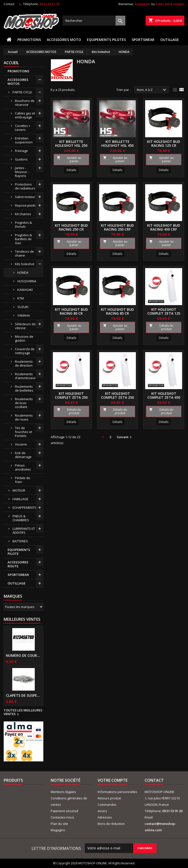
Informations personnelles (117, 792)
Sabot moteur (25, 197)
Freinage (21, 151)
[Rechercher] (94, 21)
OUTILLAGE (170, 40)
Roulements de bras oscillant (24, 403)
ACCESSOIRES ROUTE (18, 564)
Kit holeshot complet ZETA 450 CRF (164, 397)
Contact (9, 4)
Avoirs (102, 811)
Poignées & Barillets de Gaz (23, 239)
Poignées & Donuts (23, 224)
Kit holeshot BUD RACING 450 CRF (164, 227)
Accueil (11, 63)
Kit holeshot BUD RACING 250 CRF (117, 227)
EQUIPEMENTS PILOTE (19, 552)
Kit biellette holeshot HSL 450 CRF (117, 145)
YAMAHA (24, 315)
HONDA (23, 273)
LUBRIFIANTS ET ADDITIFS (24, 531)
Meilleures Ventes (22, 619)
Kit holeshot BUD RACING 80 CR (71, 311)
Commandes (107, 805)
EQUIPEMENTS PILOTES (106, 40)
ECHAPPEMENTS (24, 508)
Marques (13, 596)
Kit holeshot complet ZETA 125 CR (164, 313)
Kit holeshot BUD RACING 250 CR (71, 227)
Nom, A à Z (152, 90)
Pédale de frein (23, 480)
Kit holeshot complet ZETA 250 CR (71, 397)
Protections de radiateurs (25, 186)
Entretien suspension (24, 140)
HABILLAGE (20, 499)
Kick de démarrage (23, 455)
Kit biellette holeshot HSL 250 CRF (71, 145)
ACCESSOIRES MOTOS (18, 82)
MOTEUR (19, 490)
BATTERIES (20, 541)
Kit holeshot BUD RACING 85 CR (117, 311)
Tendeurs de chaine (24, 253)
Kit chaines (23, 214)
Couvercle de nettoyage (25, 351)
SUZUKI (23, 307)
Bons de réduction (111, 824)
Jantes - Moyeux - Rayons (22, 172)
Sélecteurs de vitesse (25, 326)
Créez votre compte (170, 4)
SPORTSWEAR (143, 40)
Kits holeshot (25, 264)
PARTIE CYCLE (22, 92)
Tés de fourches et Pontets (23, 432)
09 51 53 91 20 (49, 4)
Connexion (142, 4)
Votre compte (113, 780)
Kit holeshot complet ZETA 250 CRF (117, 397)
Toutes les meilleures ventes (23, 712)
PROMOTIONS (29, 40)
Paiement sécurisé (65, 811)
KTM (21, 298)
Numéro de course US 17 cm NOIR (23, 656)
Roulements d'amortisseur (25, 376)
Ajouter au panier (69, 159)
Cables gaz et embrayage (25, 115)
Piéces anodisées (23, 467)
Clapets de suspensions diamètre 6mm (23, 695)
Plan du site (59, 824)
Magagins (58, 830)
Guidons (21, 159)
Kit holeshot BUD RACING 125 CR (164, 143)
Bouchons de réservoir (25, 103)
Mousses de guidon (24, 338)
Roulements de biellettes (24, 388)
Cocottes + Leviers (23, 128)
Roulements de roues (24, 417)
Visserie (21, 444)
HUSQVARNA (27, 281)
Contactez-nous (62, 817)
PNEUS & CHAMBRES (21, 518)
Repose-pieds (25, 205)
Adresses (105, 817)
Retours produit (109, 798)
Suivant (125, 437)
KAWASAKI (25, 290)
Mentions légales (63, 792)
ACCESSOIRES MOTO (64, 40)
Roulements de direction (24, 363)
